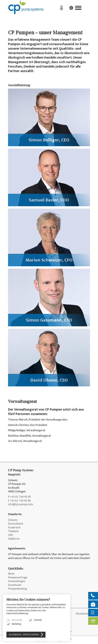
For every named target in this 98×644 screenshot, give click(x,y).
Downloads (15, 585)
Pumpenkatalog (17, 589)
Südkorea (14, 539)
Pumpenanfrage (18, 578)
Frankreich (14, 528)
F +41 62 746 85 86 (19, 501)
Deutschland (16, 524)
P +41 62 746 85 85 (19, 497)
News (11, 574)
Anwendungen (17, 581)
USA (11, 535)
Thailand (13, 531)
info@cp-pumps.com (21, 504)
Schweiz (13, 520)
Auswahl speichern (24, 635)
